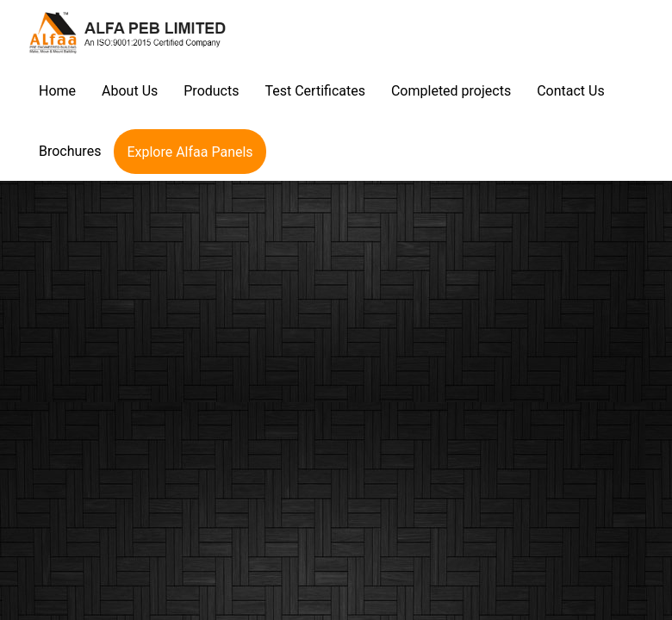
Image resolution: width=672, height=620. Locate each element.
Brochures (70, 151)
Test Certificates (314, 91)
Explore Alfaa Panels (190, 152)
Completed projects (451, 91)
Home (57, 91)
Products (211, 91)
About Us (130, 91)
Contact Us (571, 91)
